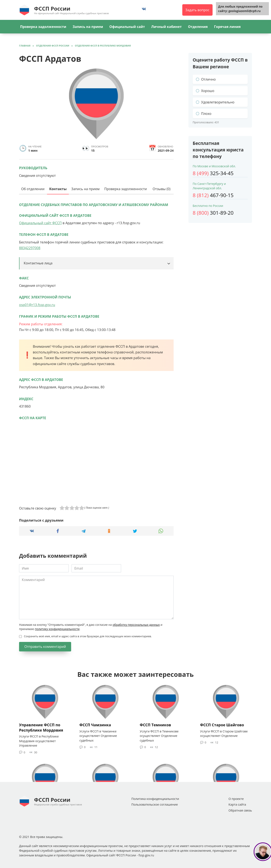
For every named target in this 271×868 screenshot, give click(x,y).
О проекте (236, 799)
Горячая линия (227, 27)
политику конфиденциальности (57, 629)
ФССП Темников (155, 725)
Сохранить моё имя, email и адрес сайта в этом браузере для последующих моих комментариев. (88, 636)
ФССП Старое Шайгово (222, 725)
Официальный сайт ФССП (40, 223)
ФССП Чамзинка (95, 725)
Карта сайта (237, 804)
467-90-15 (213, 195)
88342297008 (30, 248)
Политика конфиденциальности (155, 799)
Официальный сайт (127, 27)
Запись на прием (88, 27)
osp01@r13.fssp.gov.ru (37, 305)
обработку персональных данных (136, 625)
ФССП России (52, 8)
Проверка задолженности (43, 27)
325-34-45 (213, 173)
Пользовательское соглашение (154, 804)
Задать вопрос (197, 10)
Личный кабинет (166, 27)
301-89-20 (213, 213)
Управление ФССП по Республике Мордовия (41, 727)
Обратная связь (240, 810)
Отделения (198, 27)
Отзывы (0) (162, 189)
